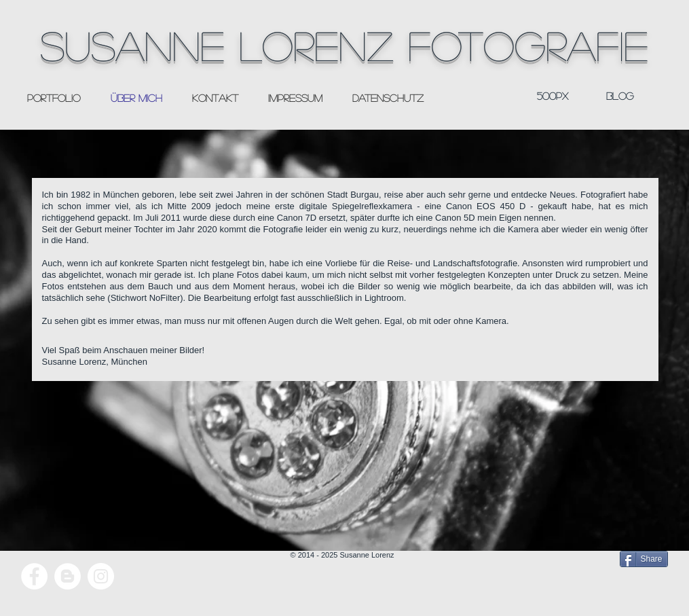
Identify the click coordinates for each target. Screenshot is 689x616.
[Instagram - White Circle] (101, 576)
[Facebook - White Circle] (34, 576)
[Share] (644, 559)
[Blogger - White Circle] (68, 576)
